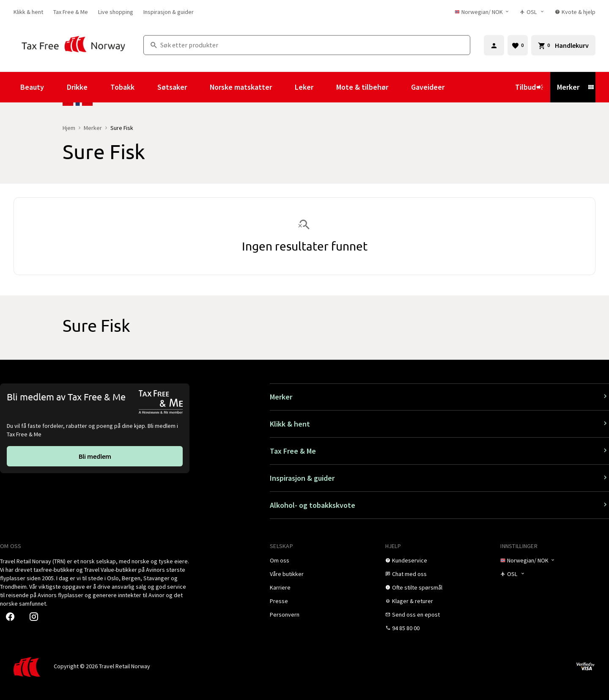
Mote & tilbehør (362, 87)
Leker (304, 87)
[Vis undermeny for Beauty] (55, 87)
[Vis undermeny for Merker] (591, 87)
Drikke (77, 87)
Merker (568, 87)
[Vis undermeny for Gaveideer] (456, 87)
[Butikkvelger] (532, 12)
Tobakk (122, 87)
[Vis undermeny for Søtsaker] (198, 87)
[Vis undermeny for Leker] (325, 87)
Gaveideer (428, 87)
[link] (28, 12)
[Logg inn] (494, 45)
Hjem (69, 128)
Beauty (32, 87)
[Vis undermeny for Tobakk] (146, 87)
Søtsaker (172, 87)
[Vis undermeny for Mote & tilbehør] (400, 87)
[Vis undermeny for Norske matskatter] (283, 87)
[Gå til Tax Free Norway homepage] (73, 45)
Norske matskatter (241, 87)
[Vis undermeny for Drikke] (99, 87)
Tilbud (529, 87)
